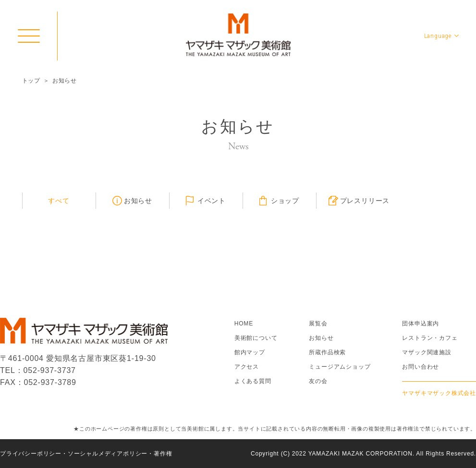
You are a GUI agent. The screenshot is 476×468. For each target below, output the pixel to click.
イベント (212, 201)
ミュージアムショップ (340, 367)
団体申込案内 (421, 324)
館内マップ (250, 352)
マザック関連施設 (427, 352)
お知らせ (138, 201)
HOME (244, 324)
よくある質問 (253, 381)
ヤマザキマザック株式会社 (439, 393)
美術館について (256, 338)
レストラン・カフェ (430, 338)
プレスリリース (365, 201)
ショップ (285, 201)
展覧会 (318, 324)
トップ (31, 81)
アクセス (247, 367)
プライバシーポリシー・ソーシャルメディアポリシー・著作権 (86, 454)
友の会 (318, 381)
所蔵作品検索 (327, 352)
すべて (59, 201)
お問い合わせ (421, 367)
